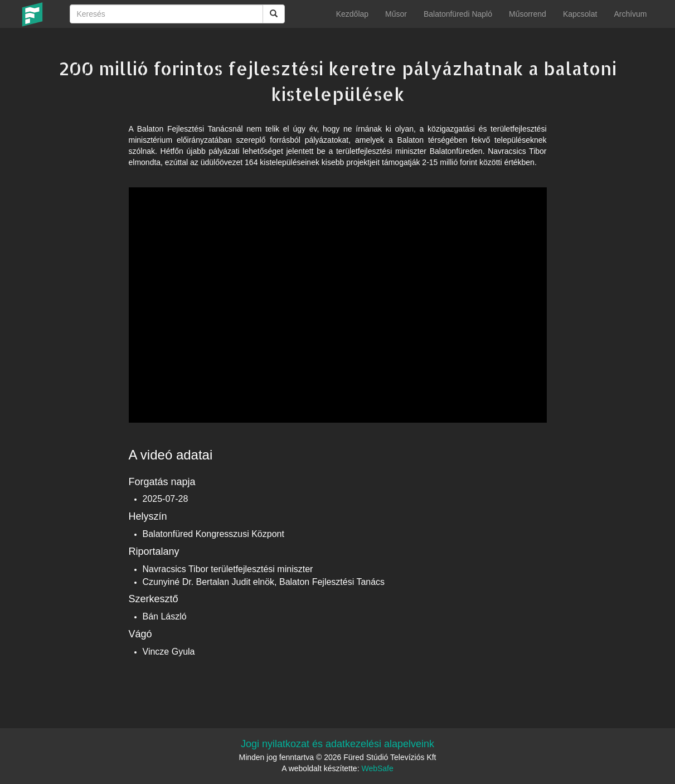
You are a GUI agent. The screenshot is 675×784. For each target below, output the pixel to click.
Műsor (396, 14)
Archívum (630, 14)
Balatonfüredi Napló (458, 14)
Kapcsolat (580, 14)
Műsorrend (528, 14)
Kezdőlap (352, 14)
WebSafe (377, 768)
